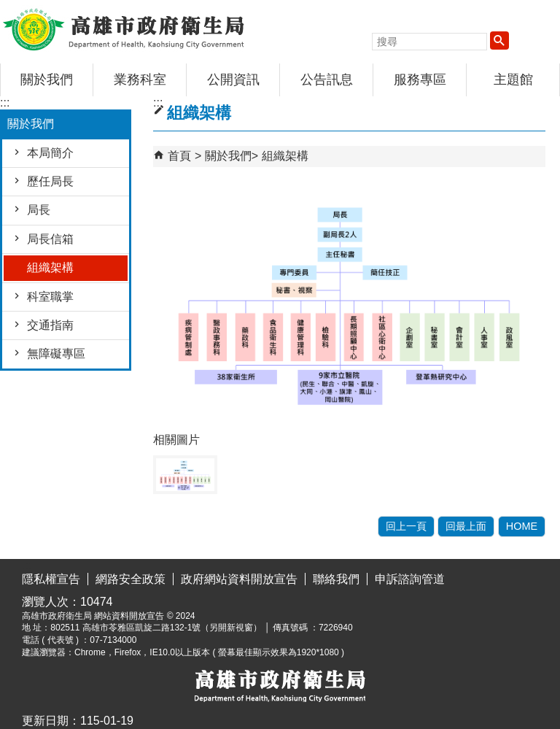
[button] (499, 40)
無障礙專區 (56, 354)
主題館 (513, 80)
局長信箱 (50, 239)
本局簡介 (50, 153)
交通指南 (50, 325)
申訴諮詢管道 (410, 579)
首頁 (179, 156)
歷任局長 (50, 181)
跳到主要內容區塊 (8, 11)
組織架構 (50, 267)
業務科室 (140, 80)
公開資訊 (233, 80)
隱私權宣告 (51, 579)
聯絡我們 (336, 579)
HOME (522, 526)
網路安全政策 (131, 579)
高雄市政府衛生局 (123, 28)
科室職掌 (50, 297)
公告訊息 (327, 80)
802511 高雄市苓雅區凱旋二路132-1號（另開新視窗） (156, 628)
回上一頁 (406, 526)
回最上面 (466, 526)
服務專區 (420, 80)
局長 (39, 210)
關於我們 (47, 80)
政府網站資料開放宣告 (239, 579)
